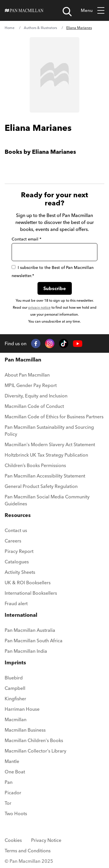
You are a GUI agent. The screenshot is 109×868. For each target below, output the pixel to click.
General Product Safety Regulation (41, 486)
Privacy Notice (46, 840)
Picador (13, 793)
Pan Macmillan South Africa (34, 641)
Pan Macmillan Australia (30, 630)
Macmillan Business (25, 730)
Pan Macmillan (23, 360)
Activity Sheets (20, 572)
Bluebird (14, 678)
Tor (8, 803)
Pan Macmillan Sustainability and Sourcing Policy (49, 431)
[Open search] (67, 12)
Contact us (16, 530)
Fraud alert (16, 603)
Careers (13, 541)
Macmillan (16, 719)
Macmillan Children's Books (34, 740)
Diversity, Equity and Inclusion (36, 396)
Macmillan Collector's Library (35, 751)
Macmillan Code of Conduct (34, 406)
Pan (9, 782)
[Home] (24, 11)
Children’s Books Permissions (35, 465)
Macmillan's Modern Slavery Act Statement (50, 444)
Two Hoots (16, 813)
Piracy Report (19, 551)
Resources (18, 515)
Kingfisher (15, 699)
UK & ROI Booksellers (28, 583)
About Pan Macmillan (27, 375)
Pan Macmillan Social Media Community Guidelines (47, 500)
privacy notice (39, 307)
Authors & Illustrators (40, 28)
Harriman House (22, 709)
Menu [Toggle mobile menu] (93, 11)
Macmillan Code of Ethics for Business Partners (54, 417)
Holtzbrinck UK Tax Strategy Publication (46, 455)
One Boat (15, 772)
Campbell (15, 688)
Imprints (15, 662)
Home (10, 28)
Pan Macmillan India (26, 651)
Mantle (12, 761)
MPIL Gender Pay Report (31, 385)
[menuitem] (54, 377)
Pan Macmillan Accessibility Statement (45, 476)
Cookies (13, 840)
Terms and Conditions (28, 851)
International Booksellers (31, 593)
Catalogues (17, 562)
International (21, 615)
